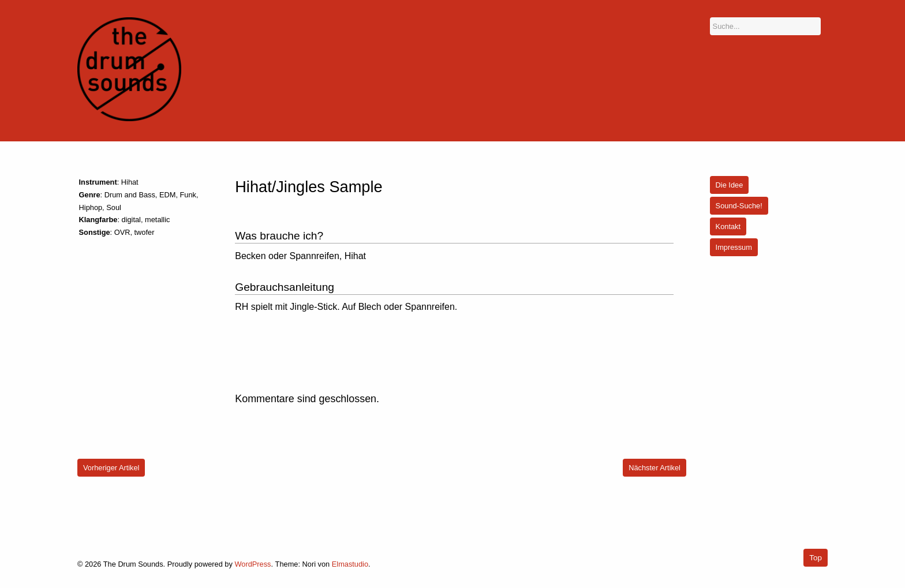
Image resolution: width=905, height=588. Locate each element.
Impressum (734, 247)
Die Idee (730, 185)
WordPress (253, 564)
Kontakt (728, 226)
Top (816, 558)
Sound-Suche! (739, 206)
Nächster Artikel (655, 468)
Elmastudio (350, 564)
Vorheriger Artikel (111, 468)
